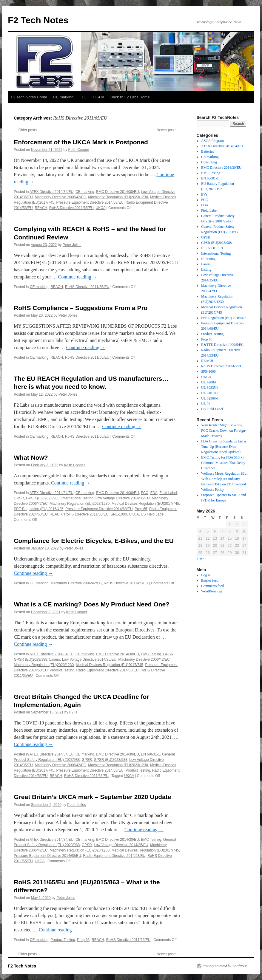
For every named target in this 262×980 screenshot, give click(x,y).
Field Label (168, 493)
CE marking (63, 97)
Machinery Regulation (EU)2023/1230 (118, 197)
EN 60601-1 (150, 754)
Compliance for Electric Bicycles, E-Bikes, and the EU (94, 541)
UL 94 (206, 404)
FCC (83, 97)
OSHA (99, 97)
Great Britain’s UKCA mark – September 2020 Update (92, 797)
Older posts (25, 130)
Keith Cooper (79, 150)
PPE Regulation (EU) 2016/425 (38, 509)
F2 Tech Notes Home (29, 97)
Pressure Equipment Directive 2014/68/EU (90, 202)
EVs (204, 194)
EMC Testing (151, 654)
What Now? (31, 458)
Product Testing (62, 670)
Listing (206, 270)
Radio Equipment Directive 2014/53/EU (108, 670)
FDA (154, 493)
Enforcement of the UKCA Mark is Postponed (81, 142)
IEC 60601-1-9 (212, 248)
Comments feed (212, 586)
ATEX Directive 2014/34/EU (51, 192)
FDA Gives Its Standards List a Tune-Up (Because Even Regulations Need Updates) (224, 447)
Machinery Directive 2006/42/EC (60, 197)
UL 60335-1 (210, 388)
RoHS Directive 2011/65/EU (71, 208)
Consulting (209, 162)
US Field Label (153, 514)
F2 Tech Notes (38, 20)
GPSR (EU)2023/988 (43, 498)
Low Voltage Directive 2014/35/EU (123, 498)
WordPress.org (212, 591)
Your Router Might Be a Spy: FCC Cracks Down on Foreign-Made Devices (224, 431)
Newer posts (169, 130)
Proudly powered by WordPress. (226, 966)
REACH (41, 208)
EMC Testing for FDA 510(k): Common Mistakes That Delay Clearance (223, 463)
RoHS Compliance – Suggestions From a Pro (81, 308)
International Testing (77, 498)
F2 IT (73, 712)
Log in (206, 575)
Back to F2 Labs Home (130, 97)
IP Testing (208, 259)
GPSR (19, 498)
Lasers (55, 659)
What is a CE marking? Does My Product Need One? (92, 604)
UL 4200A (209, 382)
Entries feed (210, 580)
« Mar (201, 559)
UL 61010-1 (210, 393)
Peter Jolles (72, 245)
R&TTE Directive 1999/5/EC (222, 345)
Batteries (208, 151)
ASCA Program (212, 141)
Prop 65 (141, 509)
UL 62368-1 (210, 398)
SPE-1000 (119, 514)
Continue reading (78, 277)
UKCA (101, 208)
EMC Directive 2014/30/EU (117, 192)
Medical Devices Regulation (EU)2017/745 (145, 504)
